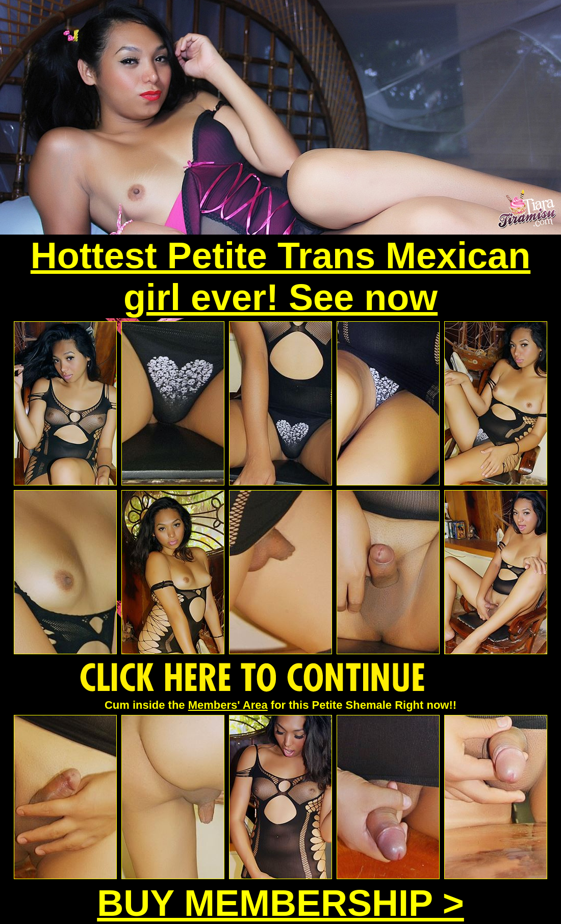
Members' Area (228, 705)
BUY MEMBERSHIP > (280, 903)
